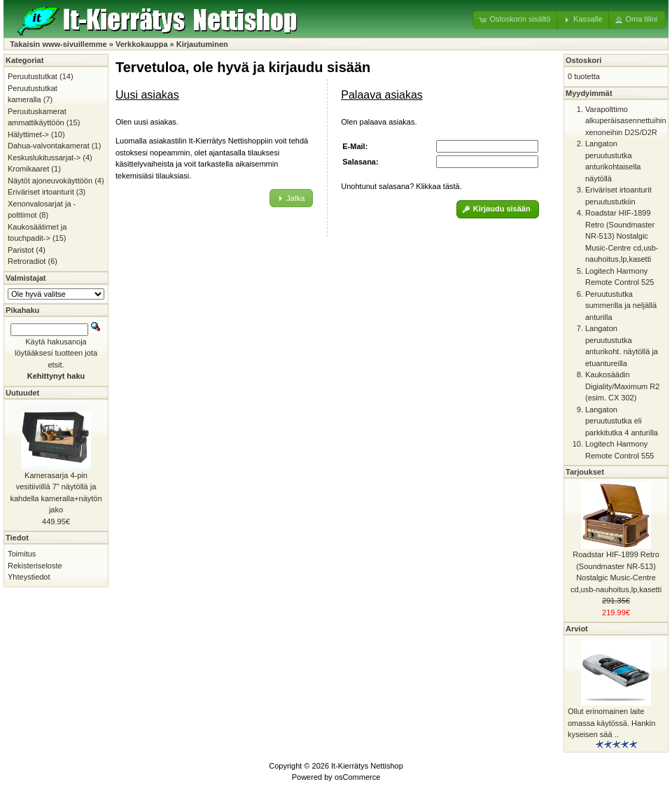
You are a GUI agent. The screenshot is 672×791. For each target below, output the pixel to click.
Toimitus (22, 554)
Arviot (577, 629)
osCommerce (357, 777)
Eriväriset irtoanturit (41, 192)
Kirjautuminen (202, 44)
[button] (516, 20)
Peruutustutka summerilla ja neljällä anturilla (621, 306)
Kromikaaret (28, 169)
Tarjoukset (585, 472)
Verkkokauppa (142, 44)
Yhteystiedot (29, 577)
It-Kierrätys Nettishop (367, 766)
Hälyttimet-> (28, 134)
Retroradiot (27, 261)
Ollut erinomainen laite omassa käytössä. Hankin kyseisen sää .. (611, 723)
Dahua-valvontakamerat (49, 146)
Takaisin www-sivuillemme (58, 44)
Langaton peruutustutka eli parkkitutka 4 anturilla (622, 421)
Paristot (21, 250)
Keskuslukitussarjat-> (44, 157)
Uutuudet (22, 393)
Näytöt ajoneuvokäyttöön (50, 181)
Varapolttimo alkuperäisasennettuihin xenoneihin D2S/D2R (626, 121)
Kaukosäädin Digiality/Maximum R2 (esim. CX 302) (622, 386)
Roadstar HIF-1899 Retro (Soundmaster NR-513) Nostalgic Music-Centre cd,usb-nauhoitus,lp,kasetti (622, 236)
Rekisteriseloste (35, 566)
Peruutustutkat (33, 76)
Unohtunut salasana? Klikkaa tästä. (401, 186)
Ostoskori (583, 60)
